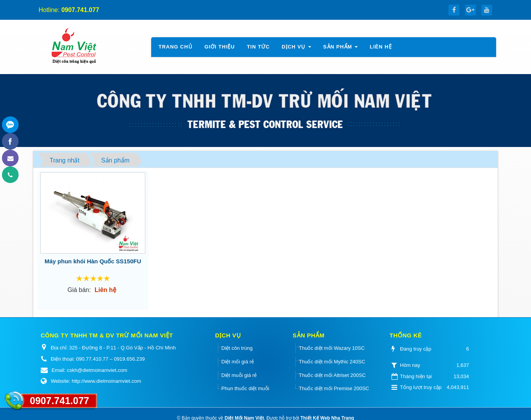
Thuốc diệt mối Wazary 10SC (332, 348)
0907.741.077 (59, 401)
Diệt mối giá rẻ (238, 362)
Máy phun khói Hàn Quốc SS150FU (93, 261)
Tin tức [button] (258, 47)
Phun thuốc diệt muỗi (245, 388)
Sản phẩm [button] (341, 49)
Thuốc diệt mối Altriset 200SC (332, 375)
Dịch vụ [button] (297, 49)
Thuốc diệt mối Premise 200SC (334, 388)
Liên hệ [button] (381, 47)
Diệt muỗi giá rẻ (239, 375)
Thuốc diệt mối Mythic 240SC (332, 362)
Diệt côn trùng (237, 348)
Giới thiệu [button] (220, 47)
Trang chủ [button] (176, 47)
